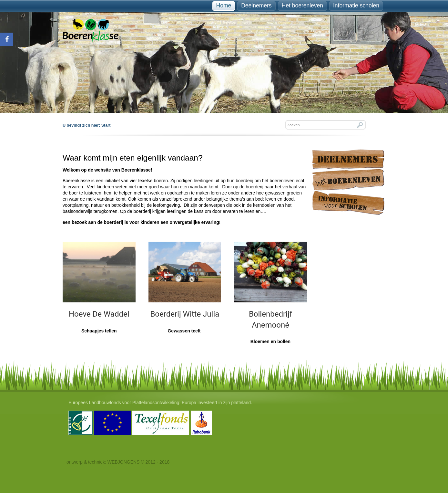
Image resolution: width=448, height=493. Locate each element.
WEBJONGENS (124, 462)
